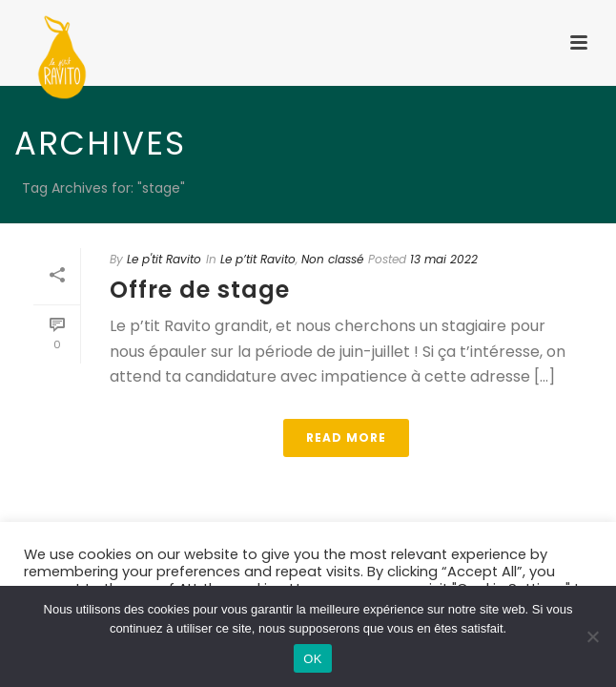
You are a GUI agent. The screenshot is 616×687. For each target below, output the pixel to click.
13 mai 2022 (444, 259)
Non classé (332, 259)
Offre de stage (200, 290)
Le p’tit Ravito (258, 259)
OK (312, 659)
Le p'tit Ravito (164, 259)
